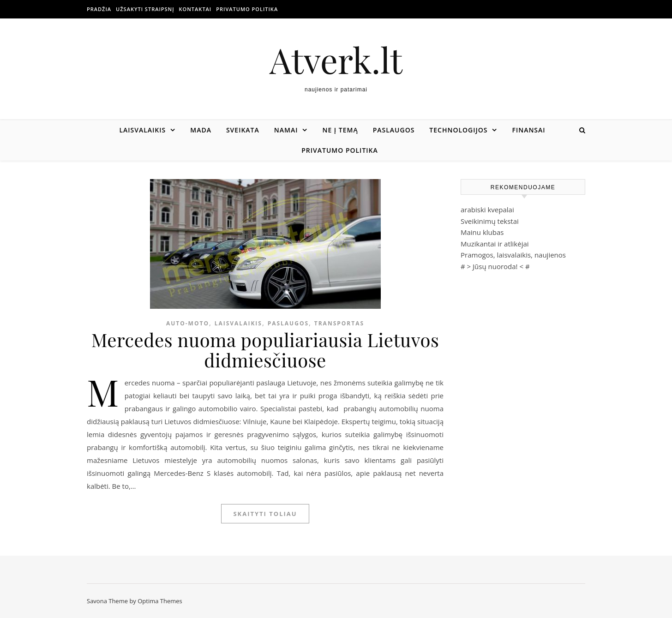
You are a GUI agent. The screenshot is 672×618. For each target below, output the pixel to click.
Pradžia (99, 9)
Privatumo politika (247, 9)
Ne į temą (340, 130)
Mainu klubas (482, 232)
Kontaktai (195, 9)
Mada (201, 130)
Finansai (528, 130)
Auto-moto (188, 323)
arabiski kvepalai (487, 210)
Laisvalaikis (142, 130)
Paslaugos (394, 130)
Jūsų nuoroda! (495, 266)
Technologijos (458, 130)
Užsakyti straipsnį (145, 9)
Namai (286, 130)
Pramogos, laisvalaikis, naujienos (513, 255)
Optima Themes (160, 601)
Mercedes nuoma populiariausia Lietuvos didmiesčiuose (265, 350)
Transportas (339, 323)
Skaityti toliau (265, 514)
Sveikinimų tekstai (490, 221)
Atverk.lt (336, 60)
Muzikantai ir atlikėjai (495, 244)
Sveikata (243, 130)
